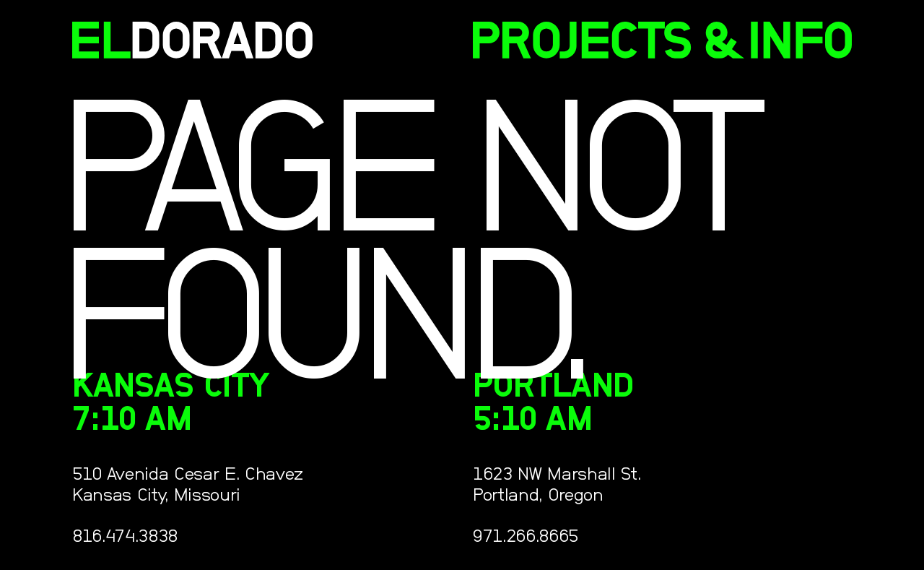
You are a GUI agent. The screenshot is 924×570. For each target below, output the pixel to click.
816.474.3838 (125, 536)
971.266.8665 (526, 536)
